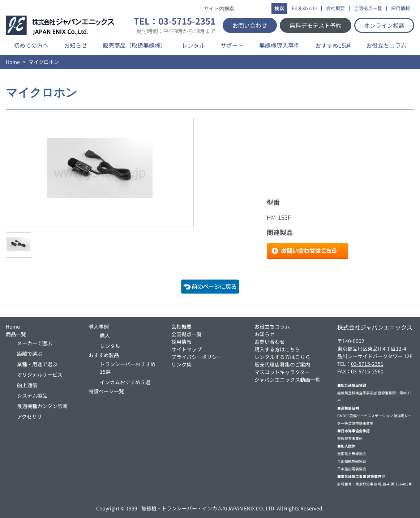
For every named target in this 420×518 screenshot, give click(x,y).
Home (13, 62)
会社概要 (335, 8)
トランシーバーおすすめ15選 (128, 368)
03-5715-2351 (367, 364)
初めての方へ (31, 45)
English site (304, 8)
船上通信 (27, 385)
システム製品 (32, 395)
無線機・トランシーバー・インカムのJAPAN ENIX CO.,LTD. (209, 508)
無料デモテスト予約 (316, 25)
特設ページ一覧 (106, 391)
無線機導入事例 (279, 45)
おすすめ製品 (104, 355)
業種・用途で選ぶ (37, 364)
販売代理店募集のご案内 (282, 364)
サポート (232, 45)
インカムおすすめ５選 (125, 382)
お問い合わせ (250, 25)
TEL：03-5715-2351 (175, 25)
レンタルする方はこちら (282, 357)
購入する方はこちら (277, 349)
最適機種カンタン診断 (42, 406)
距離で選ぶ (30, 354)
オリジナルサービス (40, 374)
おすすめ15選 (333, 45)
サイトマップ (187, 349)
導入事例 (99, 326)
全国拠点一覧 (368, 8)
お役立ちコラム (386, 45)
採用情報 (400, 8)
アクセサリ (29, 416)
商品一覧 (16, 334)
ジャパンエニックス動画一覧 (287, 380)
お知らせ (76, 45)
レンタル (193, 45)
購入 (105, 335)
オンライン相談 (384, 25)
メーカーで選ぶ (35, 343)
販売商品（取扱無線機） (134, 45)
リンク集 (181, 364)
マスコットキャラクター (282, 372)
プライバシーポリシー (197, 357)
